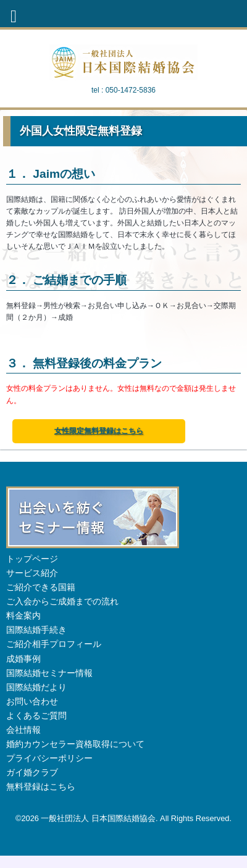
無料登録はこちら (41, 787)
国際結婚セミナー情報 (49, 673)
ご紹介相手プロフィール (54, 644)
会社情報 (23, 730)
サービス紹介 (32, 573)
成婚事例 (23, 659)
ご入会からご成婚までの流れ (62, 601)
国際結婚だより (36, 687)
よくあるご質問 (36, 716)
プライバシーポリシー (49, 758)
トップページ (32, 559)
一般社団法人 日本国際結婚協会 (98, 818)
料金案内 (23, 616)
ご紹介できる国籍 (41, 587)
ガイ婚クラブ (32, 772)
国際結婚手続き (36, 630)
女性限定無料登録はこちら (99, 431)
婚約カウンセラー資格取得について (75, 744)
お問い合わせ (32, 701)
